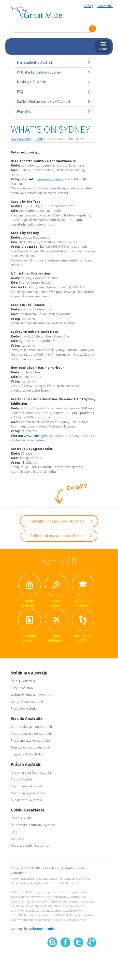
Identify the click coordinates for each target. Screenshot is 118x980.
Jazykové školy (22, 688)
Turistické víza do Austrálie (30, 747)
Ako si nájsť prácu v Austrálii (31, 772)
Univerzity (43, 695)
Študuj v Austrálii (23, 681)
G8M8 (39, 139)
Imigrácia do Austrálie (27, 754)
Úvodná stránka (21, 139)
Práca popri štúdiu (24, 708)
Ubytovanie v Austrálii (27, 786)
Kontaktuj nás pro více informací (61, 521)
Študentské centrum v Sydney (33, 825)
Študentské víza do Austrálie (32, 727)
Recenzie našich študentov (30, 845)
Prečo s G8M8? (22, 818)
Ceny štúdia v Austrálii (27, 702)
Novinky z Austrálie (54, 82)
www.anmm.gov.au (37, 436)
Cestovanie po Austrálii (28, 793)
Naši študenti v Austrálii (54, 62)
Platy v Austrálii (22, 779)
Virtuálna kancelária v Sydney (54, 72)
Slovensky (105, 6)
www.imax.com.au (50, 179)
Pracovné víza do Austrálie (30, 740)
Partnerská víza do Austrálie (31, 734)
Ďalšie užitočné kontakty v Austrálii (54, 101)
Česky (88, 6)
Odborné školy (22, 695)
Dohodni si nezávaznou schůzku (61, 536)
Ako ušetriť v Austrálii (26, 800)
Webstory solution (42, 929)
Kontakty (54, 111)
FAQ (54, 92)
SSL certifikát (79, 958)
